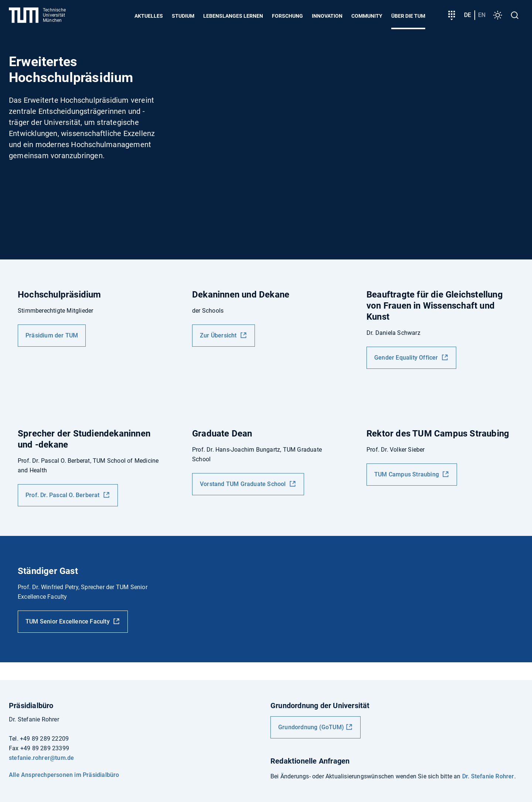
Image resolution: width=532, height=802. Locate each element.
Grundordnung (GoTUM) (311, 727)
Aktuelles (149, 16)
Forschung (287, 16)
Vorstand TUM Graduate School (244, 484)
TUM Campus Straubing (407, 474)
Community (367, 16)
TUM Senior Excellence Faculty (68, 621)
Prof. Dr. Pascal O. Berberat (63, 495)
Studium (183, 16)
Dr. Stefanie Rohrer (488, 776)
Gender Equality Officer (407, 358)
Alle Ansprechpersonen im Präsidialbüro (64, 775)
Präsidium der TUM (52, 335)
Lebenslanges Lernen (233, 16)
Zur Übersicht (219, 335)
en (482, 15)
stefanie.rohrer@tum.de (41, 758)
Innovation (327, 16)
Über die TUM (408, 16)
